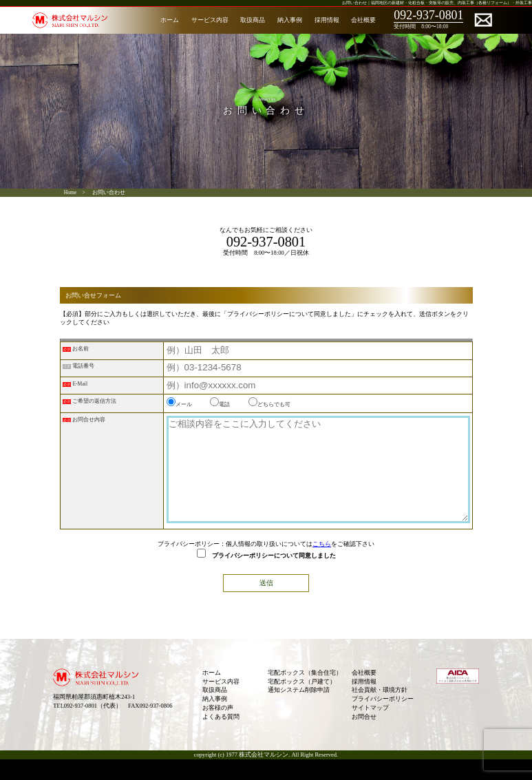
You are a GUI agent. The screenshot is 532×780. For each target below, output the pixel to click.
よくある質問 (221, 737)
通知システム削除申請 (299, 710)
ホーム (170, 20)
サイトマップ (370, 728)
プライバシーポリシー (383, 719)
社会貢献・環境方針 (380, 710)
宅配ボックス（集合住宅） (305, 693)
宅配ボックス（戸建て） (302, 702)
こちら (322, 565)
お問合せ (364, 737)
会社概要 (363, 20)
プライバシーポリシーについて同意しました (266, 576)
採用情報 (327, 20)
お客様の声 (218, 728)
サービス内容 (210, 20)
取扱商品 (253, 20)
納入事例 (290, 20)
